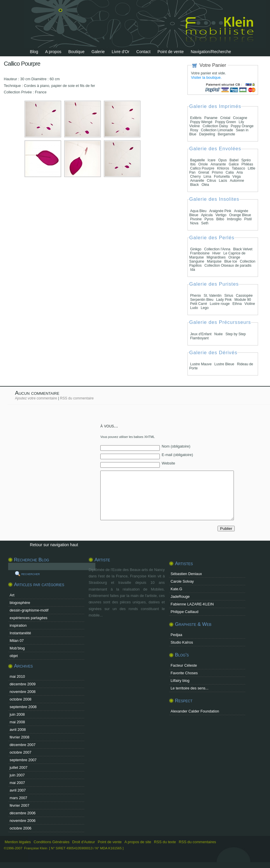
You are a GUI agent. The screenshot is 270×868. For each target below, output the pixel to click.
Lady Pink (224, 300)
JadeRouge (180, 597)
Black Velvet (243, 249)
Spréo (246, 160)
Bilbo (220, 219)
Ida (193, 270)
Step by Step (236, 334)
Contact (144, 52)
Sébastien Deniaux (186, 574)
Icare (212, 160)
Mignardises (216, 257)
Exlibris (196, 118)
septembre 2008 (23, 707)
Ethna (237, 304)
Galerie (98, 52)
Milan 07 (17, 641)
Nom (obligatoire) (176, 446)
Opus (223, 160)
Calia (230, 172)
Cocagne (240, 118)
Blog (34, 52)
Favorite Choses (184, 673)
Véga (236, 177)
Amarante (218, 164)
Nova (194, 223)
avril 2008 (18, 730)
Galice (234, 164)
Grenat (204, 172)
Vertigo (221, 215)
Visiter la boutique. (206, 77)
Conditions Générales (51, 842)
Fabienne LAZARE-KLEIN (192, 604)
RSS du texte (165, 842)
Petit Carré (199, 304)
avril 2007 (18, 790)
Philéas (247, 164)
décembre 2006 (23, 813)
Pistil (248, 219)
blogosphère (20, 603)
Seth (205, 223)
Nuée (219, 334)
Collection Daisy (216, 126)
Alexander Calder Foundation (195, 711)
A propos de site (138, 842)
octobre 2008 (21, 699)
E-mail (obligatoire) (177, 455)
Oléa (205, 185)
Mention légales (18, 842)
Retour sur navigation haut (54, 545)
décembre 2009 (23, 684)
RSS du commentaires (197, 842)
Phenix (196, 296)
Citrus (211, 181)
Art (12, 595)
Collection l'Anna (217, 249)
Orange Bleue (240, 215)
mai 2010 (17, 676)
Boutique (76, 52)
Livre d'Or (121, 52)
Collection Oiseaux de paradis (228, 266)
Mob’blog (17, 648)
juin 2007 (17, 775)
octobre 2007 (21, 752)
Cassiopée (244, 296)
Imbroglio (234, 219)
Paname (211, 118)
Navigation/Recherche (211, 52)
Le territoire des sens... (190, 688)
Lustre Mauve (201, 364)
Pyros (209, 219)
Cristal (225, 118)
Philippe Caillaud (184, 612)
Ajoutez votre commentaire (36, 398)
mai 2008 (17, 722)
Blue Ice (231, 261)
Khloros (223, 168)
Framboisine (200, 253)
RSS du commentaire (77, 398)
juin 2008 (17, 714)
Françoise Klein (36, 848)
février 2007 (20, 805)
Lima (207, 177)
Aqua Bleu (198, 211)
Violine (250, 304)
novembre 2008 (23, 692)
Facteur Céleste (184, 665)
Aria (240, 172)
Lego (205, 308)
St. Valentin (213, 296)
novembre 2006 (23, 821)
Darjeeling (207, 134)
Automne (237, 181)
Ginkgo (196, 249)
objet (14, 656)
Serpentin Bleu (202, 300)
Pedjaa (176, 635)
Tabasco (238, 168)
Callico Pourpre (202, 168)
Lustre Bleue (224, 364)
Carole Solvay (182, 581)
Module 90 (243, 300)
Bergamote (226, 134)
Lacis (223, 181)
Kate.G (176, 589)
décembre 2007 (23, 745)
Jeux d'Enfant (201, 334)
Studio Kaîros (182, 642)
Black (194, 185)
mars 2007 (18, 798)
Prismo (218, 172)
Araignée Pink (220, 211)
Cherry (195, 177)
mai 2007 (17, 783)
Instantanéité (20, 633)
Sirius (229, 296)
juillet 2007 (19, 767)
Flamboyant (199, 338)
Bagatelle (198, 160)
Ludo (194, 308)
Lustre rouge (220, 304)
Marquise (214, 261)
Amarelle (197, 181)
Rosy (194, 130)
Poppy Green (226, 122)
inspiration (18, 625)
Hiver (216, 253)
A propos (53, 52)
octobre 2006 (21, 828)
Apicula (207, 215)
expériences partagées (28, 618)
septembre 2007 (23, 760)
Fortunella (222, 177)
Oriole (203, 164)
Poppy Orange (242, 126)
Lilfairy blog (180, 681)
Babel (234, 160)
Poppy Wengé (201, 122)
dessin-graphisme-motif (29, 610)
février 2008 (20, 737)
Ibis (193, 164)
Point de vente (171, 52)
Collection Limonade (217, 130)
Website (169, 463)
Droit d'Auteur (84, 842)
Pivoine (196, 219)
